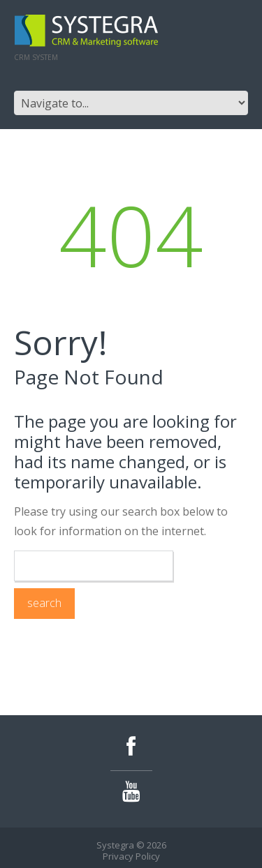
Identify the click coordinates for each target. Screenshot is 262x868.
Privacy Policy (131, 856)
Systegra (115, 845)
